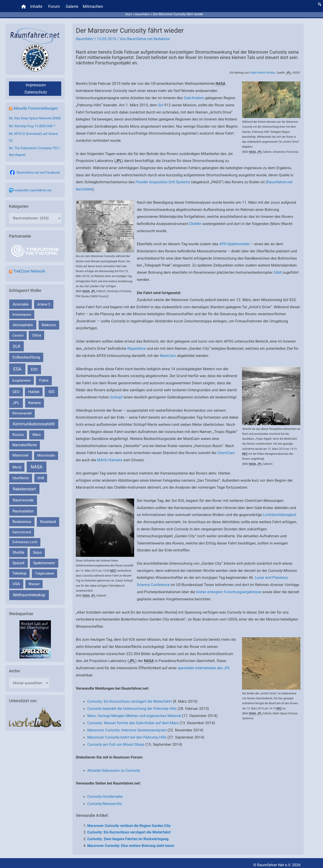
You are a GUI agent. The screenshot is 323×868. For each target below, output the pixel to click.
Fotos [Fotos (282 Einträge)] (44, 385)
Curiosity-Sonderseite (105, 793)
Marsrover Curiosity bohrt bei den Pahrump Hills (128, 734)
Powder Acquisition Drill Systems (163, 180)
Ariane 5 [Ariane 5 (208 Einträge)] (44, 309)
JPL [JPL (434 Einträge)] (16, 407)
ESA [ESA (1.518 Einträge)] (17, 374)
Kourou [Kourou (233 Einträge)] (18, 439)
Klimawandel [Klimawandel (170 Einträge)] (22, 418)
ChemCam (226, 450)
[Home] (24, 6)
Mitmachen (93, 5)
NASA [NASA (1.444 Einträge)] (37, 471)
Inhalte (37, 5)
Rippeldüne (137, 346)
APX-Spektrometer (235, 242)
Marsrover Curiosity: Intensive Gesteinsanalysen (128, 726)
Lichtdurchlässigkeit (280, 512)
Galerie (72, 5)
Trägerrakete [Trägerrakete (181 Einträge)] (45, 578)
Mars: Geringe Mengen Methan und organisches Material (135, 712)
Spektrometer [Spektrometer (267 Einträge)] (44, 568)
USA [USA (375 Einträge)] (16, 588)
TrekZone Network (29, 276)
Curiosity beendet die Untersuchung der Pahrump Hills (133, 705)
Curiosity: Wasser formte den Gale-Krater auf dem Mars (134, 719)
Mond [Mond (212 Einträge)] (17, 472)
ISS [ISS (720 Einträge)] (51, 396)
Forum (54, 5)
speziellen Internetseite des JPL (205, 665)
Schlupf (117, 394)
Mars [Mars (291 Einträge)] (37, 439)
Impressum (36, 83)
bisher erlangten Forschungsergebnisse (229, 589)
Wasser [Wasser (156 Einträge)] (34, 589)
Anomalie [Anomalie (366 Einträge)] (21, 309)
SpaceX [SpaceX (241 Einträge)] (18, 568)
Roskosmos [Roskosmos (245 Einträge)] (22, 526)
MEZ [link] (245, 451)
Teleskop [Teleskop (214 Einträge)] (19, 578)
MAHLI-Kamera (110, 457)
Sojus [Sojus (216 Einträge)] (37, 557)
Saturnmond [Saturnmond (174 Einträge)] (22, 537)
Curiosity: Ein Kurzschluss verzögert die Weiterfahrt (131, 698)
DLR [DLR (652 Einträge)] (16, 351)
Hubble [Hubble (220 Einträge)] (34, 397)
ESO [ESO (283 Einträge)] (34, 374)
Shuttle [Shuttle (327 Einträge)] (18, 557)
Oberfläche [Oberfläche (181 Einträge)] (21, 483)
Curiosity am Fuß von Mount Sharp (117, 741)
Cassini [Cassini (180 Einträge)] (18, 340)
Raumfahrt (85, 37)
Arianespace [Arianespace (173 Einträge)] (22, 319)
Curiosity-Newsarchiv (105, 800)
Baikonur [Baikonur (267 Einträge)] (49, 330)
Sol (161, 103)
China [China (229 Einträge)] (37, 340)
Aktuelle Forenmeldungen (36, 106)
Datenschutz (36, 90)
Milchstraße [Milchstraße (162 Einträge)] (46, 460)
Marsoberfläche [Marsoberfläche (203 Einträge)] (25, 450)
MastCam (168, 353)
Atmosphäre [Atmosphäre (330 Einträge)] (23, 330)
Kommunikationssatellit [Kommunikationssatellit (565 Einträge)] (34, 428)
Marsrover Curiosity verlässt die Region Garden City (129, 822)
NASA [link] (252, 150)
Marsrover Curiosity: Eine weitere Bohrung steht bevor (131, 842)
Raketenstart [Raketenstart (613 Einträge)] (24, 493)
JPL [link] (288, 71)
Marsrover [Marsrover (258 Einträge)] (21, 460)
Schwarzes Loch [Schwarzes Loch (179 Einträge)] (25, 547)
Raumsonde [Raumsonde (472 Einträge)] (23, 505)
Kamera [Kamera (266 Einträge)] (35, 408)
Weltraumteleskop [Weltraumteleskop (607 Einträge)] (29, 600)
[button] (320, 3)
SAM (278, 270)
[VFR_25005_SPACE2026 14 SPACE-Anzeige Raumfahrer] (35, 644)
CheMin (196, 221)
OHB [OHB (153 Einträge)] (41, 483)
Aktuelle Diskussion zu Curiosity (114, 767)
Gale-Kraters (194, 96)
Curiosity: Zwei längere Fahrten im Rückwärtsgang (128, 835)
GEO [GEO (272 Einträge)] (16, 397)
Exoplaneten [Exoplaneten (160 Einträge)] (22, 385)
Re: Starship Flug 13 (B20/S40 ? (33, 131)
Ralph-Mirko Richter (262, 71)
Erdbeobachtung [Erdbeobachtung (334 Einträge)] (26, 362)
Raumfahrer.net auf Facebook (39, 177)
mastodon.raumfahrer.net (33, 195)
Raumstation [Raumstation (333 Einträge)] (23, 516)
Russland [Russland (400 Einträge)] (48, 526)
